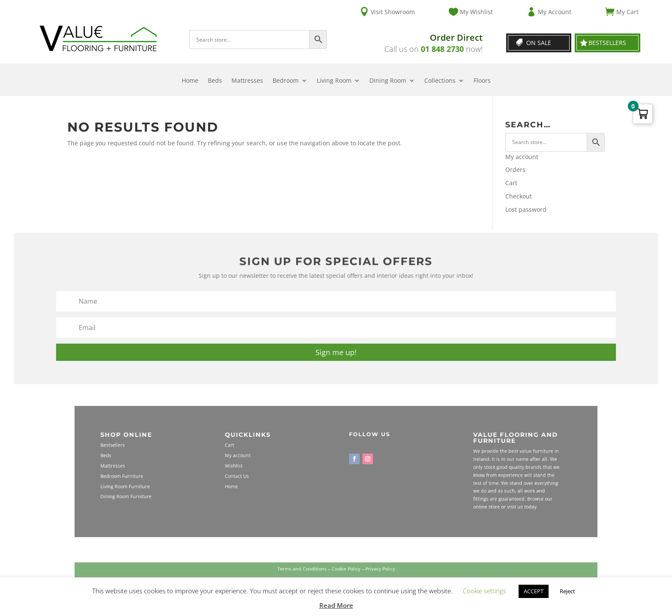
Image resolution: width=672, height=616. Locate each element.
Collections (440, 81)
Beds (215, 81)
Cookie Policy (343, 573)
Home (190, 81)
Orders (515, 170)
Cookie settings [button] (484, 591)
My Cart (627, 12)
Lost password (526, 209)
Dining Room (388, 81)
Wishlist (259, 467)
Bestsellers (607, 43)
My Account (555, 12)
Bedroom (286, 81)
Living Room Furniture (178, 482)
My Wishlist (476, 12)
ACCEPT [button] (534, 591)
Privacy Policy (369, 573)
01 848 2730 (442, 49)
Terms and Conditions (310, 573)
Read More (336, 605)
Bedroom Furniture (175, 475)
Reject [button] (567, 591)
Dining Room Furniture (178, 490)
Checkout (519, 196)
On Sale (539, 43)
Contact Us (261, 475)
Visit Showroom (393, 12)
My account (522, 157)
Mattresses (247, 81)
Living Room (334, 81)
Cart (511, 183)
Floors (482, 81)
